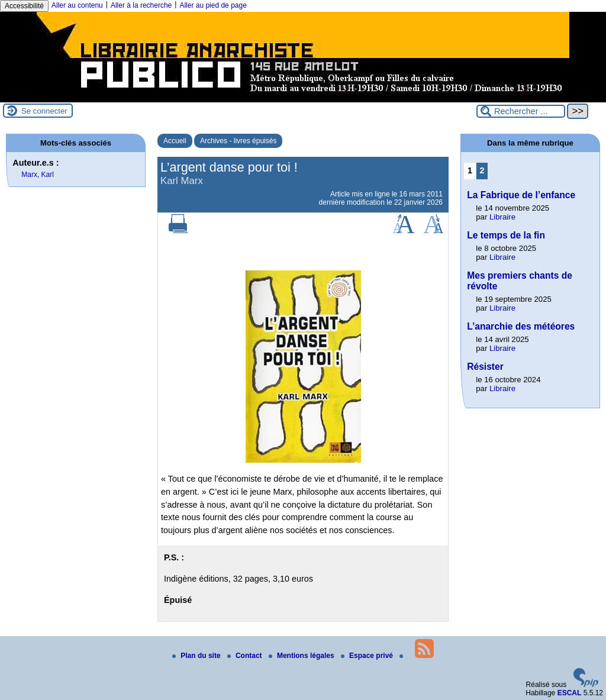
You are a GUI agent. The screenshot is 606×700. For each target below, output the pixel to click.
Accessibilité (24, 6)
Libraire (502, 217)
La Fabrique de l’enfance (521, 195)
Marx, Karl (38, 175)
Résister (485, 367)
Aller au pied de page (213, 5)
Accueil (175, 141)
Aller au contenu (77, 5)
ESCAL (570, 693)
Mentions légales (302, 656)
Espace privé (368, 656)
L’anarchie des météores (521, 326)
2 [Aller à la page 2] (482, 170)
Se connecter (44, 111)
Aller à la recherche (141, 5)
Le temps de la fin (506, 235)
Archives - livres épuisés (238, 141)
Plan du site (197, 656)
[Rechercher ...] (521, 111)
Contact (246, 656)
